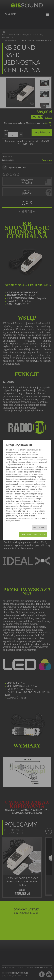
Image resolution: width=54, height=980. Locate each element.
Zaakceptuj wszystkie (33, 534)
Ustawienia (40, 528)
